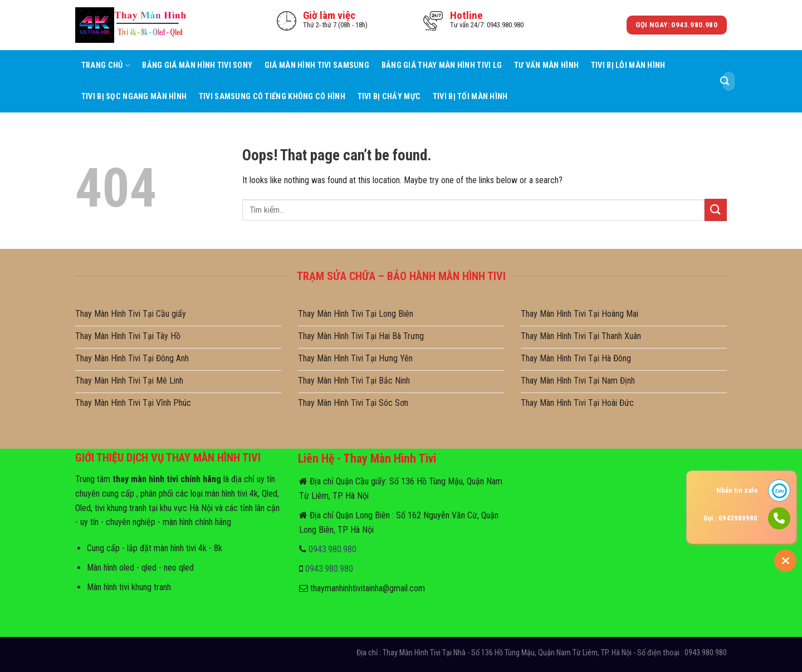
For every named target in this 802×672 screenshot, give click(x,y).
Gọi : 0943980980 (730, 518)
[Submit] (725, 81)
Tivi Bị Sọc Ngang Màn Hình (134, 97)
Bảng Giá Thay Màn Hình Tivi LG (442, 65)
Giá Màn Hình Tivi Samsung (317, 65)
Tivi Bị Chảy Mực (389, 97)
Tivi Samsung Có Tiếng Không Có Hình (272, 97)
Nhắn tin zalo (737, 490)
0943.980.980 (332, 549)
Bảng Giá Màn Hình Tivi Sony (197, 65)
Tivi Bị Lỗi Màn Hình (628, 65)
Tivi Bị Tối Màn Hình (470, 97)
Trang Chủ (106, 65)
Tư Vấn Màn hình (546, 65)
